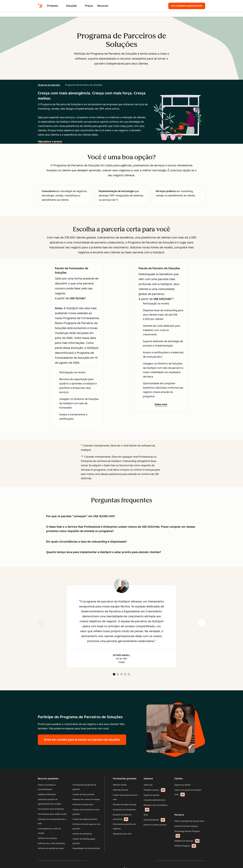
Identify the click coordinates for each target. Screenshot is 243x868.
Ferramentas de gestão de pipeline (84, 787)
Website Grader (120, 785)
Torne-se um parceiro (49, 85)
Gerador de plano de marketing (122, 817)
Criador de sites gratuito (83, 794)
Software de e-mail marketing (51, 843)
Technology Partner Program (187, 834)
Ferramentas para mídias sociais (52, 814)
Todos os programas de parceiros (189, 821)
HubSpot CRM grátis (47, 794)
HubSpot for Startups (187, 841)
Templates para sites (122, 834)
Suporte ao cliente (182, 785)
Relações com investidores (156, 808)
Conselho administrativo (155, 800)
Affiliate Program (185, 846)
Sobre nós (148, 785)
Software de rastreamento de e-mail (52, 821)
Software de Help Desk (83, 805)
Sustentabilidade (154, 820)
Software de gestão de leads (51, 848)
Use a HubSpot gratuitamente (187, 6)
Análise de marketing (82, 834)
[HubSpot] (40, 6)
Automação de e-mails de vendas (49, 831)
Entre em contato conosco (155, 825)
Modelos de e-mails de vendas (86, 799)
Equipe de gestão (151, 795)
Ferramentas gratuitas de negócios (124, 826)
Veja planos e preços (50, 142)
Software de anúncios (47, 838)
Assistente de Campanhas (124, 810)
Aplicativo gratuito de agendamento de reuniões (50, 802)
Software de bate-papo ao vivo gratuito (86, 826)
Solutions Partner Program (186, 826)
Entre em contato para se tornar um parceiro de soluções (82, 740)
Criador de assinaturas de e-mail (125, 797)
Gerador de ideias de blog (125, 805)
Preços (89, 6)
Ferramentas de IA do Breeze (51, 809)
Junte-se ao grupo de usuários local (188, 793)
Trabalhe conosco (154, 790)
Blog (146, 815)
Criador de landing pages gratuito (84, 841)
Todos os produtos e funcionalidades (47, 787)
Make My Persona (121, 790)
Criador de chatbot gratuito (85, 819)
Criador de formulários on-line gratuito (86, 812)
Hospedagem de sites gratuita (86, 848)
